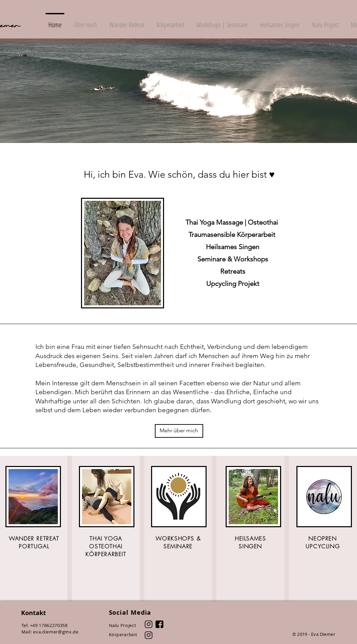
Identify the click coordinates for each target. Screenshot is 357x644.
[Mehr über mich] (179, 431)
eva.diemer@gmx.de (56, 632)
